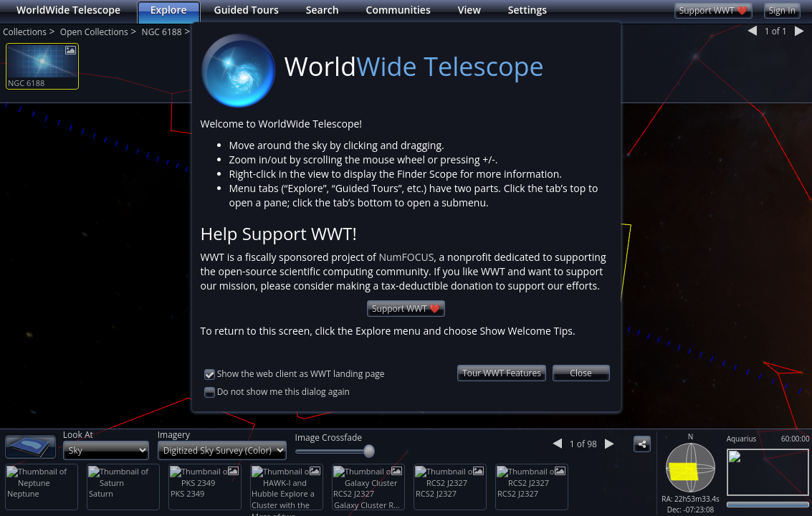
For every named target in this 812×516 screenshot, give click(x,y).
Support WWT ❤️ (406, 293)
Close (581, 358)
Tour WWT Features (502, 358)
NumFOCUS (406, 242)
